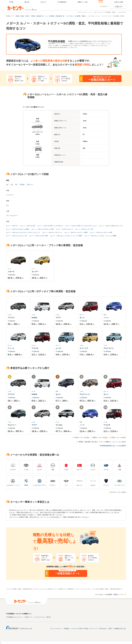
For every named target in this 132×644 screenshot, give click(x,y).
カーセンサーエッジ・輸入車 (42, 617)
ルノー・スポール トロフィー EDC (76, 232)
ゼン (8, 205)
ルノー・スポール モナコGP (39, 236)
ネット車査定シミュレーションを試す (113, 442)
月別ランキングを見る (119, 438)
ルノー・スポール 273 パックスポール (50, 226)
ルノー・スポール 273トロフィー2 (111, 226)
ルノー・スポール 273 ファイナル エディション (81, 226)
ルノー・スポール (12, 226)
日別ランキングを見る (82, 438)
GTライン (30, 185)
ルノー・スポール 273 (28, 226)
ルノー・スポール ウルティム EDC (18, 229)
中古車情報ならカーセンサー (14, 617)
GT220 (22, 185)
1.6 (7, 185)
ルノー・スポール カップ (64, 229)
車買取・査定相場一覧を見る (88, 442)
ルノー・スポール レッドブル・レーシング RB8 (100, 236)
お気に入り (119, 7)
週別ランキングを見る (100, 438)
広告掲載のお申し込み (120, 629)
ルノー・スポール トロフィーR (16, 236)
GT (16, 185)
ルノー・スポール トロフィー (52, 232)
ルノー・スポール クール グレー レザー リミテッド (23, 232)
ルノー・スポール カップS (84, 229)
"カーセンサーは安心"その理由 (80, 629)
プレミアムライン (12, 216)
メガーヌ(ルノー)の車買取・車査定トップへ (109, 595)
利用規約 (67, 629)
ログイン (105, 6)
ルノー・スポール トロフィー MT (101, 232)
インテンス (10, 195)
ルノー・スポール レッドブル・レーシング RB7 (66, 236)
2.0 (12, 185)
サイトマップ (122, 12)
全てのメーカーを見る (119, 492)
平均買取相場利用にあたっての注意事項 (113, 446)
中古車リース (28, 617)
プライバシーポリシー (56, 629)
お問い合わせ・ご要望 (105, 629)
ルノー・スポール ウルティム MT (43, 229)
